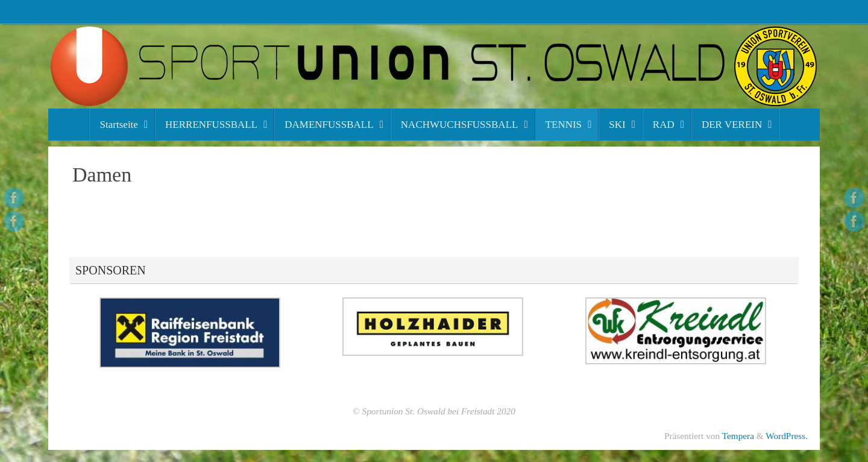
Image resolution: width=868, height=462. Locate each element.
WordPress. (787, 436)
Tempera (738, 436)
